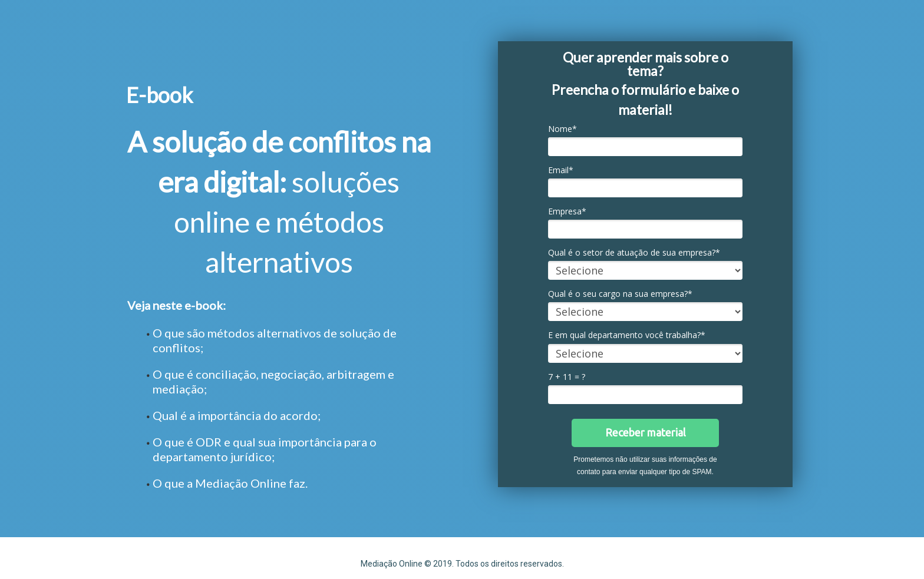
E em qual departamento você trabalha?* (627, 335)
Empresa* (567, 211)
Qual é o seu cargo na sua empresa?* (620, 294)
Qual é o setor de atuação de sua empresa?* (634, 253)
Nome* (562, 129)
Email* (561, 170)
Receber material (646, 432)
